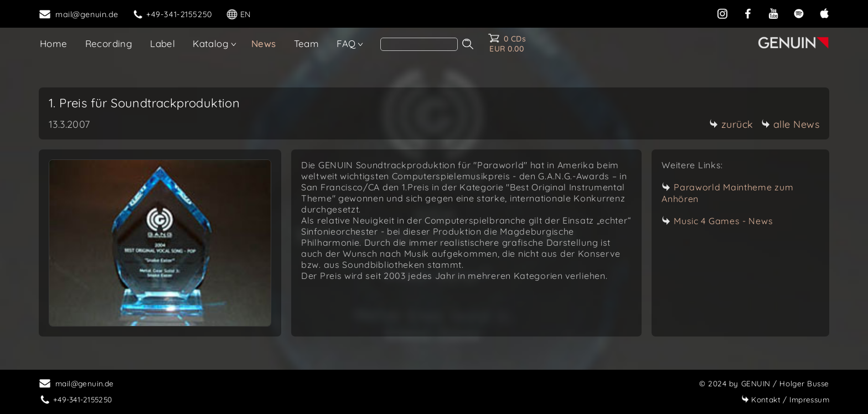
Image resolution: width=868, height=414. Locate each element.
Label (162, 43)
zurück (731, 124)
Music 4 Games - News (723, 221)
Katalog (211, 43)
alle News (790, 124)
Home (54, 43)
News (264, 43)
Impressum (785, 399)
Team (307, 43)
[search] (419, 44)
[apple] (824, 13)
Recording (109, 43)
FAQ (346, 43)
